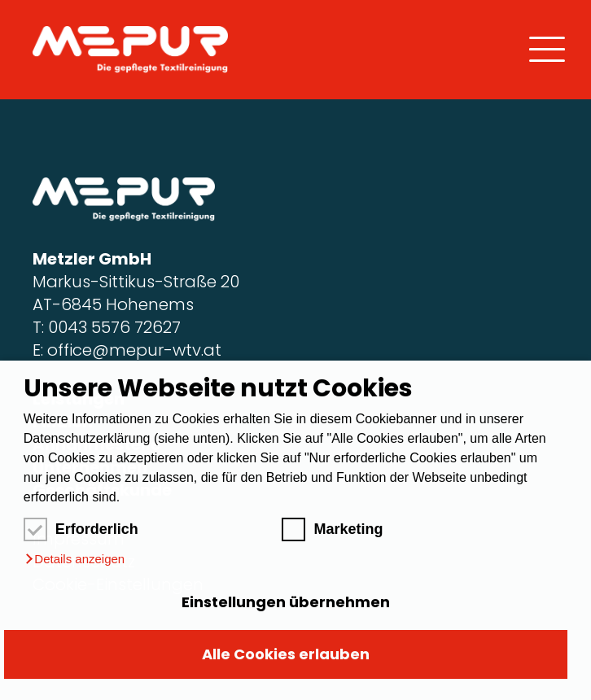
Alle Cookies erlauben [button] (286, 654)
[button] (74, 559)
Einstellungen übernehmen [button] (286, 602)
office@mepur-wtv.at (134, 350)
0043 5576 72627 (114, 327)
